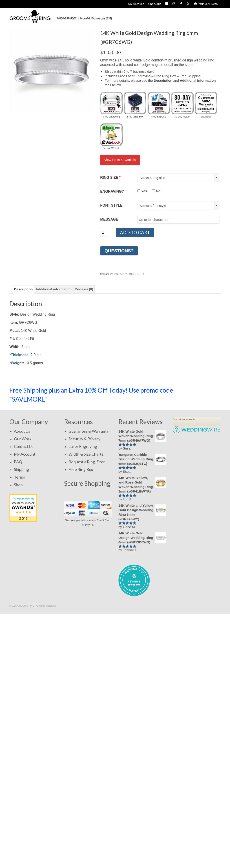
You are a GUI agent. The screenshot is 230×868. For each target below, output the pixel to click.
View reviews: (186, 419)
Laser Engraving (83, 446)
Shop (18, 485)
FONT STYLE (111, 205)
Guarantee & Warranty (89, 431)
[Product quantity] (105, 232)
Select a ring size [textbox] (152, 178)
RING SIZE (110, 177)
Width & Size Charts (86, 454)
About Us (22, 431)
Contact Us (24, 446)
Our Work (23, 439)
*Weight (16, 363)
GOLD (140, 274)
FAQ (18, 462)
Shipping (21, 469)
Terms (19, 477)
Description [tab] (23, 289)
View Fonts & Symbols (120, 160)
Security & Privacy (84, 439)
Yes (142, 191)
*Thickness (19, 355)
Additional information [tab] (54, 289)
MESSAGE (109, 219)
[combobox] (178, 178)
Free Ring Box (81, 469)
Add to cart (135, 232)
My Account (25, 454)
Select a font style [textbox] (153, 206)
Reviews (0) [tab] (84, 289)
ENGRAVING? (112, 191)
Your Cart (206, 4)
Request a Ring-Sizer (87, 462)
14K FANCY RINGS (124, 274)
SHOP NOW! (201, 392)
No (156, 191)
